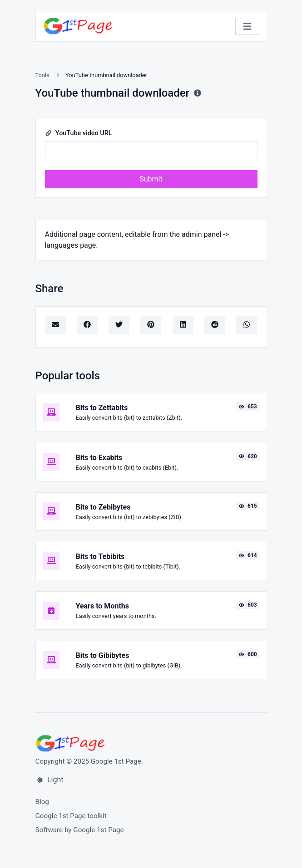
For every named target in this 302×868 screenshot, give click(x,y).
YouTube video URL (79, 133)
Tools (42, 75)
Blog (42, 802)
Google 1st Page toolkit (71, 816)
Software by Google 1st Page (80, 830)
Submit (151, 179)
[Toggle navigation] (247, 27)
